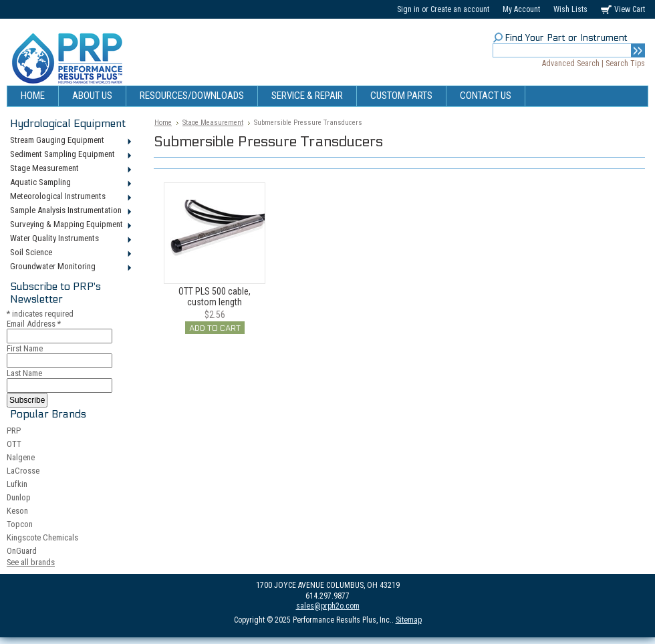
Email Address (34, 324)
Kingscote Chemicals (42, 537)
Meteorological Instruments (70, 197)
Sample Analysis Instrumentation (70, 211)
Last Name (24, 373)
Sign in (408, 9)
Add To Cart (215, 328)
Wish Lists (570, 9)
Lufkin (17, 484)
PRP (14, 431)
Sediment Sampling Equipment (70, 155)
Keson (17, 511)
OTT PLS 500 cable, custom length (215, 297)
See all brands (31, 562)
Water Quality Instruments (70, 239)
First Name (25, 348)
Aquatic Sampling (70, 183)
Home (163, 123)
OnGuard (22, 551)
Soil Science (70, 253)
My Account (521, 9)
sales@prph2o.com (328, 606)
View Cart (630, 9)
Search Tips (625, 63)
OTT (14, 444)
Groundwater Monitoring (70, 267)
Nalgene (21, 457)
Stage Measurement (70, 169)
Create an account (460, 9)
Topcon (20, 524)
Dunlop (19, 497)
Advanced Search (571, 63)
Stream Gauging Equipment (70, 141)
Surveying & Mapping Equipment (70, 225)
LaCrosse (23, 471)
